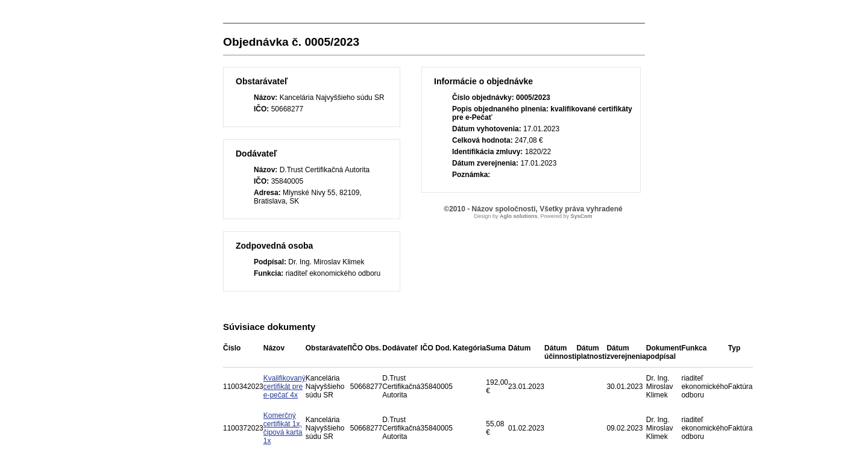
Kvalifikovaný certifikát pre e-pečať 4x (285, 387)
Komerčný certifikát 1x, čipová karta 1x (283, 428)
